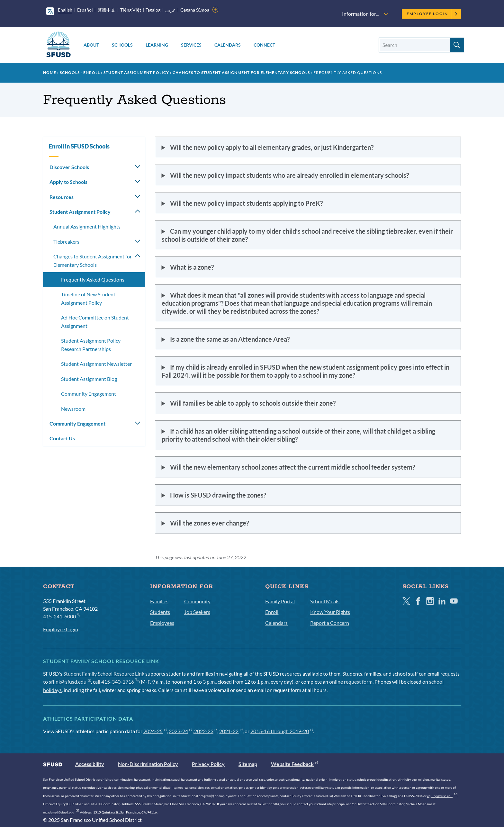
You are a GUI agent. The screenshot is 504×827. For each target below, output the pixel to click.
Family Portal (280, 601)
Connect (264, 45)
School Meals (325, 601)
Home (50, 72)
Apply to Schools (68, 182)
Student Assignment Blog (89, 379)
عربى (170, 10)
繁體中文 (106, 10)
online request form (351, 682)
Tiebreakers (66, 242)
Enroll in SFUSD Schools (79, 146)
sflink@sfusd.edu (70, 682)
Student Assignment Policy (136, 72)
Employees (162, 623)
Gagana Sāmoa (195, 10)
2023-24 (180, 731)
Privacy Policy (208, 764)
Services (191, 45)
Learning (157, 45)
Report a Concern (330, 623)
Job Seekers (197, 612)
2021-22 (231, 731)
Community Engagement (89, 394)
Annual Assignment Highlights (87, 226)
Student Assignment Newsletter (96, 364)
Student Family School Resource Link (104, 674)
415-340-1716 (120, 682)
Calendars (228, 45)
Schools (122, 45)
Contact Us (62, 438)
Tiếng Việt (131, 10)
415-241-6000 (62, 616)
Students (160, 612)
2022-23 (206, 731)
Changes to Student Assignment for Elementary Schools (241, 72)
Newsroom (73, 409)
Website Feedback (294, 764)
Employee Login (432, 14)
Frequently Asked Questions (93, 279)
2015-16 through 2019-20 (282, 731)
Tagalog (153, 10)
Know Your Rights (330, 612)
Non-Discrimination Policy (148, 764)
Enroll (92, 72)
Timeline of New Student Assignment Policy (88, 298)
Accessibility (90, 764)
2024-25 (155, 731)
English (65, 10)
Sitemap (248, 764)
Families (159, 601)
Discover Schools (69, 167)
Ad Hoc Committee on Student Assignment (95, 322)
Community (197, 601)
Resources (62, 197)
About (91, 45)
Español (85, 10)
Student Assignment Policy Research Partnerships (91, 345)
